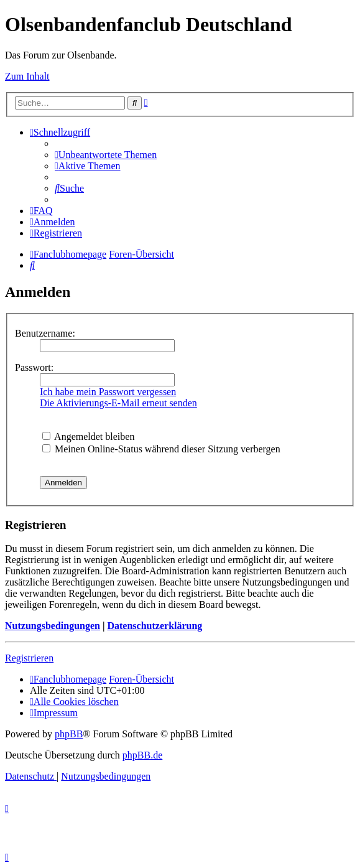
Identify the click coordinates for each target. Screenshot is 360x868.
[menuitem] (106, 155)
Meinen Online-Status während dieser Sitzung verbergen (161, 449)
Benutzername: (45, 333)
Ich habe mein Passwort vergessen (108, 392)
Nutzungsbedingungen (53, 626)
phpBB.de (142, 755)
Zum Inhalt (27, 76)
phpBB (69, 734)
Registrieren (29, 658)
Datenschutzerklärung (155, 626)
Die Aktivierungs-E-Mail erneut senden (118, 403)
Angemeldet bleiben (88, 436)
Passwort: (34, 367)
